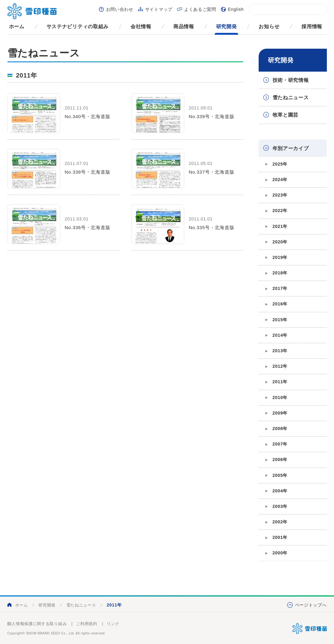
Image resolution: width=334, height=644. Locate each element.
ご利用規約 (87, 624)
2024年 (280, 180)
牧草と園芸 (286, 115)
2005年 (280, 475)
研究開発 (227, 27)
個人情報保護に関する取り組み (37, 624)
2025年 (280, 164)
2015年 (280, 320)
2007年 (280, 444)
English (236, 9)
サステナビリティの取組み (78, 27)
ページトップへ (311, 605)
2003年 (280, 506)
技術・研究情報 (291, 80)
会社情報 (141, 27)
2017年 (280, 288)
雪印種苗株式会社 (310, 628)
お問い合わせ (120, 9)
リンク (113, 624)
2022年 (280, 211)
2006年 (280, 460)
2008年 (280, 429)
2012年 (280, 366)
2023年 (280, 195)
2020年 (280, 242)
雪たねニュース (291, 98)
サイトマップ (159, 9)
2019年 (280, 257)
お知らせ (269, 27)
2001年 (280, 537)
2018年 (280, 273)
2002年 (280, 522)
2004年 (280, 491)
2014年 (280, 335)
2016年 (280, 304)
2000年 (280, 553)
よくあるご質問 (200, 9)
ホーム (17, 27)
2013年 (280, 351)
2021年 (280, 226)
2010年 (280, 398)
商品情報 (184, 27)
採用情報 (312, 27)
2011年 (280, 382)
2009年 (280, 413)
